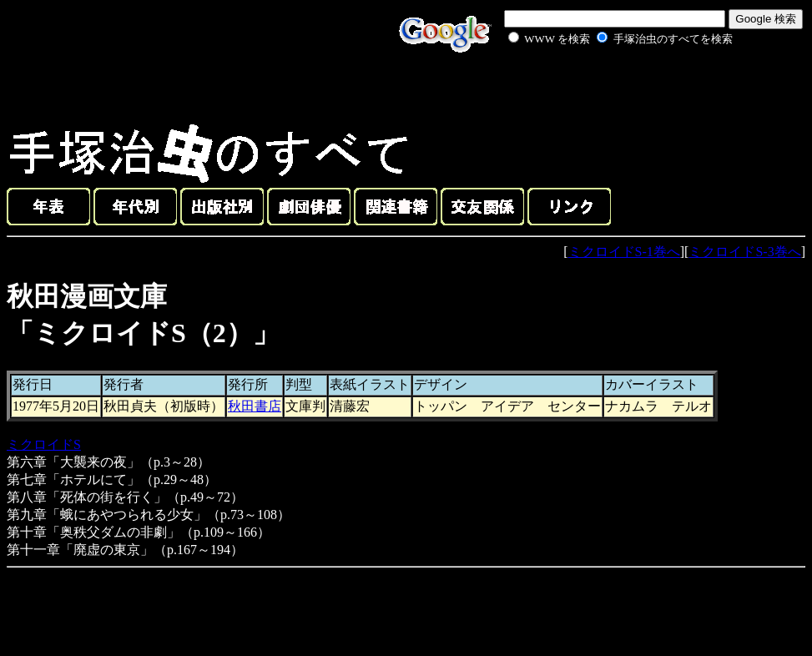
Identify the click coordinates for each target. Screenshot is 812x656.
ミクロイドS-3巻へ (744, 252)
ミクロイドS (44, 444)
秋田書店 (255, 406)
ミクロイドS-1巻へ (624, 252)
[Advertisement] (602, 87)
